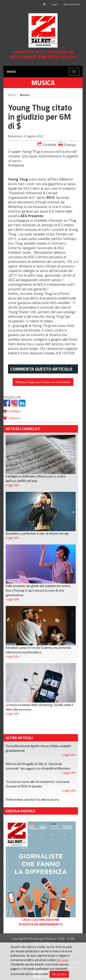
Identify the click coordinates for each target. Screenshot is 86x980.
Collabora (12, 418)
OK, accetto (59, 974)
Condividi (47, 145)
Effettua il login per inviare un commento (43, 382)
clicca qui (62, 960)
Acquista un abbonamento (41, 924)
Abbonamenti (72, 4)
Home (12, 95)
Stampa (67, 144)
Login (54, 4)
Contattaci (12, 411)
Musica (43, 83)
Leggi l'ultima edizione (41, 920)
